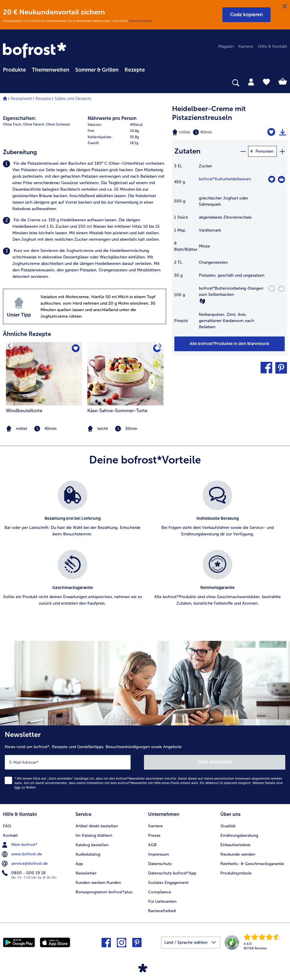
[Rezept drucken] (283, 132)
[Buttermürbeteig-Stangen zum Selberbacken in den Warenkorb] (281, 289)
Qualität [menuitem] (228, 826)
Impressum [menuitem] (159, 854)
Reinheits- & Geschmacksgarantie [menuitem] (252, 864)
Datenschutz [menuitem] (160, 864)
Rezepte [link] (135, 70)
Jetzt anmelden (215, 762)
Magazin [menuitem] (226, 46)
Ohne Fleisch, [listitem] (34, 124)
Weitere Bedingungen (141, 21)
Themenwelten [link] (51, 70)
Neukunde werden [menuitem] (238, 854)
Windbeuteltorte (24, 411)
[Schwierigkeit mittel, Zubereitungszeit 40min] (209, 132)
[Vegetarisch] (202, 301)
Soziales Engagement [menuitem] (168, 883)
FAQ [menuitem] (7, 826)
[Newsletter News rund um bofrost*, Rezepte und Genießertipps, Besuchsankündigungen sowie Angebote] (145, 765)
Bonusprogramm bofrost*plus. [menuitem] (104, 892)
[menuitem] (14, 69)
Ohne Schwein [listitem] (58, 124)
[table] (230, 250)
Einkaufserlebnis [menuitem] (235, 845)
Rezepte (43, 99)
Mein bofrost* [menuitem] (20, 845)
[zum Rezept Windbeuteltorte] (44, 374)
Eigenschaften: (20, 118)
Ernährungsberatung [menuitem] (239, 835)
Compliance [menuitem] (160, 892)
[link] (35, 51)
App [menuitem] (79, 864)
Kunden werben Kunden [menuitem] (98, 883)
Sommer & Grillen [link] (97, 70)
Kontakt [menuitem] (10, 835)
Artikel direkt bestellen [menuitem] (97, 826)
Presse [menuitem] (154, 835)
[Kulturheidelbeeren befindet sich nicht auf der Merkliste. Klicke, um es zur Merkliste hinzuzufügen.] (272, 179)
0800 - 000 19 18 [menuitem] (24, 873)
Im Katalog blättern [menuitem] (94, 835)
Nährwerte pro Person (112, 118)
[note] (125, 429)
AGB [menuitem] (152, 845)
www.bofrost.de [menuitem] (22, 854)
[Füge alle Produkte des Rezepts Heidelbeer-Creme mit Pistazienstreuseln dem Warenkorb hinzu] (230, 344)
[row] (127, 125)
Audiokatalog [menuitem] (88, 854)
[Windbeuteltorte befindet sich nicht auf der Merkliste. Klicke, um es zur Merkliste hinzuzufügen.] (76, 348)
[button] (246, 15)
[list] (145, 550)
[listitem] (85, 186)
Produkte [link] (14, 70)
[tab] (251, 82)
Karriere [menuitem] (246, 46)
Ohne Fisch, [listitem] (13, 124)
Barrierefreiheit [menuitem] (162, 911)
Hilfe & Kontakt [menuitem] (272, 46)
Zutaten (187, 151)
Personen (264, 151)
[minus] (243, 151)
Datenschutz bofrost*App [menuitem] (172, 873)
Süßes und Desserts (73, 99)
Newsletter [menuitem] (86, 873)
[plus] (282, 151)
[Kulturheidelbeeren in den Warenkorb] (281, 179)
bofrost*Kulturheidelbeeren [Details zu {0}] (225, 179)
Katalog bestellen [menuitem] (92, 845)
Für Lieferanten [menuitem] (162, 901)
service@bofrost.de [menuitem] (25, 864)
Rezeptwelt (21, 99)
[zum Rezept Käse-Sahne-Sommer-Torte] (125, 374)
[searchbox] (7, 83)
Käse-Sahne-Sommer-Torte (117, 411)
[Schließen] (285, 6)
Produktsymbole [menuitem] (236, 873)
